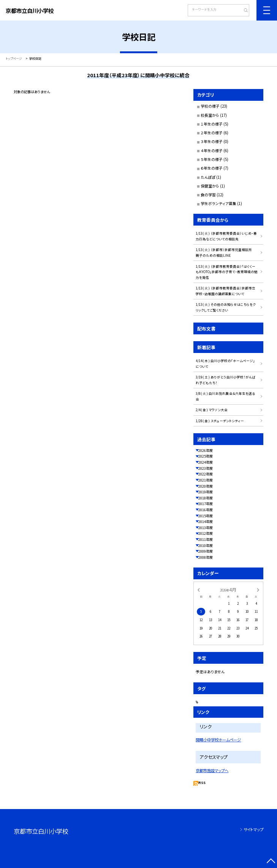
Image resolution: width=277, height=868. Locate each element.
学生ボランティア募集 (218, 203)
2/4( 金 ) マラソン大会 (212, 410)
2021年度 (206, 480)
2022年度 (206, 474)
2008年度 (206, 557)
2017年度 (206, 504)
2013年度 (206, 528)
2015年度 (206, 516)
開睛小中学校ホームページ (218, 740)
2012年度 (206, 533)
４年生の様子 (212, 151)
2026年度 (206, 450)
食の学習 (208, 195)
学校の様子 (210, 106)
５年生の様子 (212, 159)
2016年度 (206, 510)
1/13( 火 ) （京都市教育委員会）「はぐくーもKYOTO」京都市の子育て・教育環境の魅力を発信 (227, 272)
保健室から (210, 186)
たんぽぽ (208, 177)
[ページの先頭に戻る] (271, 862)
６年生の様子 (212, 168)
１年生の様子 (212, 124)
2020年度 (206, 486)
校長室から (210, 115)
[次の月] (258, 589)
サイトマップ (253, 829)
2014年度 (206, 521)
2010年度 (206, 545)
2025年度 (206, 456)
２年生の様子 (212, 133)
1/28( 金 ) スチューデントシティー (220, 421)
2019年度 (206, 492)
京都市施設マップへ (212, 770)
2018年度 (206, 498)
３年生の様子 (212, 141)
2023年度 (206, 468)
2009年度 (206, 551)
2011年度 (206, 539)
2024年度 (206, 462)
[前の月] (198, 589)
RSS (202, 782)
